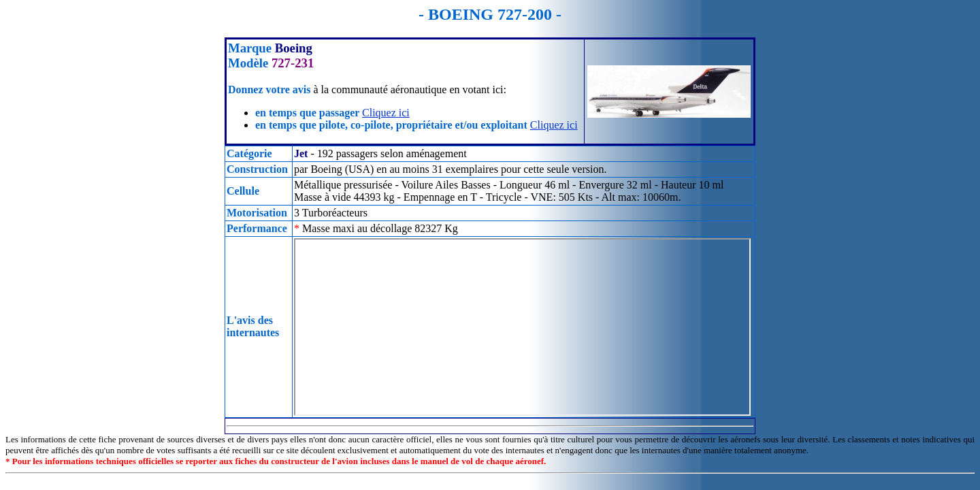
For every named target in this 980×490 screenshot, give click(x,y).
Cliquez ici (386, 113)
